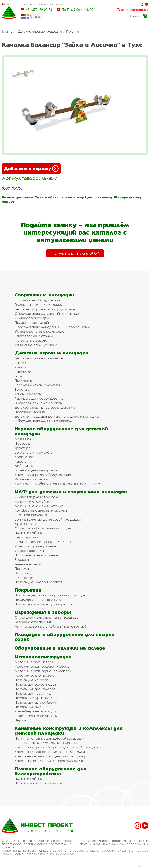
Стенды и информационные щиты (43, 528)
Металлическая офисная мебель (43, 671)
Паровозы (23, 443)
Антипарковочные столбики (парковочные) (50, 626)
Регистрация (139, 10)
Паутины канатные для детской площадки (50, 738)
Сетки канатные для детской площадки (48, 743)
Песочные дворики (30, 412)
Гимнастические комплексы (38, 305)
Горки (20, 376)
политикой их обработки (58, 854)
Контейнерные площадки (36, 711)
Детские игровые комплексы (39, 358)
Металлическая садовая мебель (42, 666)
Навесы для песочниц (33, 693)
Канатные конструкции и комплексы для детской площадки (69, 731)
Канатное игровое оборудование (43, 475)
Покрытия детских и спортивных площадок (50, 595)
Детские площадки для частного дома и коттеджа (57, 416)
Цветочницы (24, 573)
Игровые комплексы (32, 479)
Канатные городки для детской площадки (49, 761)
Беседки (22, 560)
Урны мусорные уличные (35, 546)
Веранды (22, 389)
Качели (21, 367)
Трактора (23, 448)
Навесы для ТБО (28, 707)
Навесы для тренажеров (35, 689)
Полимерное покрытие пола (39, 600)
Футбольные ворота (31, 340)
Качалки (73, 31)
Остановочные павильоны (36, 716)
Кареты (21, 461)
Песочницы (24, 380)
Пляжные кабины (29, 533)
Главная (8, 31)
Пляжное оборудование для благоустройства (50, 771)
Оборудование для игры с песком (43, 421)
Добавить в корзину (31, 169)
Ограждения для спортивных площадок (47, 617)
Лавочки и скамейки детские (39, 506)
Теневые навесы (28, 394)
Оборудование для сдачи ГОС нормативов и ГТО (56, 327)
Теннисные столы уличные (36, 345)
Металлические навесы (34, 662)
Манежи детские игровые (36, 470)
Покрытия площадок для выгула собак (46, 604)
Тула (8, 4)
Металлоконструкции (43, 657)
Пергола (22, 569)
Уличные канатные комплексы (40, 331)
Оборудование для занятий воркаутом (47, 314)
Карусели (23, 372)
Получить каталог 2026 (75, 253)
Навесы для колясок (31, 680)
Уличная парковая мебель (37, 497)
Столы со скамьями (31, 515)
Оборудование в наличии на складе (60, 648)
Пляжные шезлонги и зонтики (38, 783)
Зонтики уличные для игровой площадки (48, 519)
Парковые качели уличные (36, 555)
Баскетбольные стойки (34, 336)
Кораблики (24, 457)
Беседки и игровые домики (37, 385)
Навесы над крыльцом (33, 698)
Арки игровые (26, 524)
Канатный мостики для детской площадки (50, 752)
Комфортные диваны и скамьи (41, 510)
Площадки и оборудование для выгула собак (65, 637)
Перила (21, 720)
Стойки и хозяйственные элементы (43, 542)
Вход (125, 10)
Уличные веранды (29, 551)
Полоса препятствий (32, 322)
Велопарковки (27, 537)
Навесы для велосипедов (35, 684)
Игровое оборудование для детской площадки (61, 431)
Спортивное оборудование (38, 300)
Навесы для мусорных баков (39, 582)
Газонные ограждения (33, 622)
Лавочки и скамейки (32, 501)
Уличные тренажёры (32, 318)
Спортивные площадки (44, 295)
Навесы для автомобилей (36, 702)
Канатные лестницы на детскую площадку (50, 756)
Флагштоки (24, 577)
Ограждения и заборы (43, 612)
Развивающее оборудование (39, 398)
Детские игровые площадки (40, 31)
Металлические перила (34, 675)
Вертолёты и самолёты (34, 452)
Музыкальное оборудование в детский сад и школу (58, 484)
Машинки (23, 439)
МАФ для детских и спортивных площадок (71, 492)
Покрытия (28, 590)
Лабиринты (24, 466)
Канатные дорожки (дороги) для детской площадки (58, 747)
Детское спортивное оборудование (45, 309)
